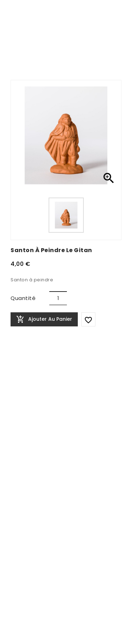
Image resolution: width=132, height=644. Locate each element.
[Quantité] (58, 298)
